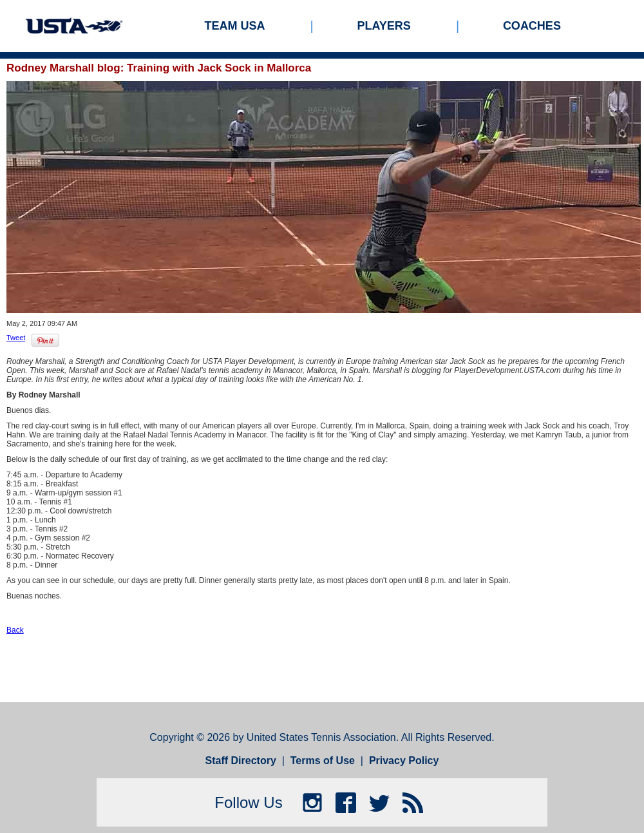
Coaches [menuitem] (532, 26)
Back (15, 630)
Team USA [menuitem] (235, 26)
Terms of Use (323, 761)
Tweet (16, 338)
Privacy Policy (404, 761)
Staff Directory (241, 761)
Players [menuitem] (384, 26)
